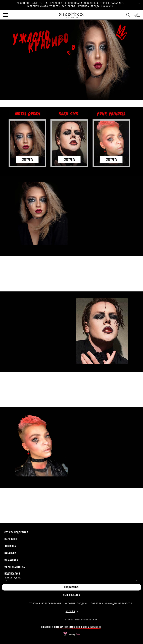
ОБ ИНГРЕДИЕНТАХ (15, 567)
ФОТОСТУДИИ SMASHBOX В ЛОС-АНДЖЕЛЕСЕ (78, 627)
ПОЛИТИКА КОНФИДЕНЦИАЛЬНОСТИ (111, 604)
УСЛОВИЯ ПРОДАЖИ (76, 604)
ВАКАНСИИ (10, 553)
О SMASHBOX (11, 560)
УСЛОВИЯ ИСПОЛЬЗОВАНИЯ (45, 604)
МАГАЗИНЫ (11, 539)
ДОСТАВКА (10, 546)
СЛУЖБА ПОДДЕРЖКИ (16, 533)
